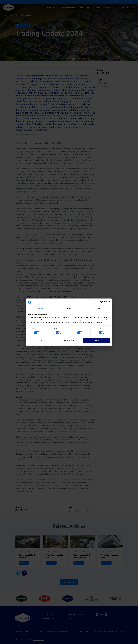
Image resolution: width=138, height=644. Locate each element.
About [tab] (98, 308)
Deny (42, 341)
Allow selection (69, 341)
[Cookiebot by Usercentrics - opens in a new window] (102, 302)
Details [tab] (69, 308)
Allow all (96, 341)
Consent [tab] (40, 308)
